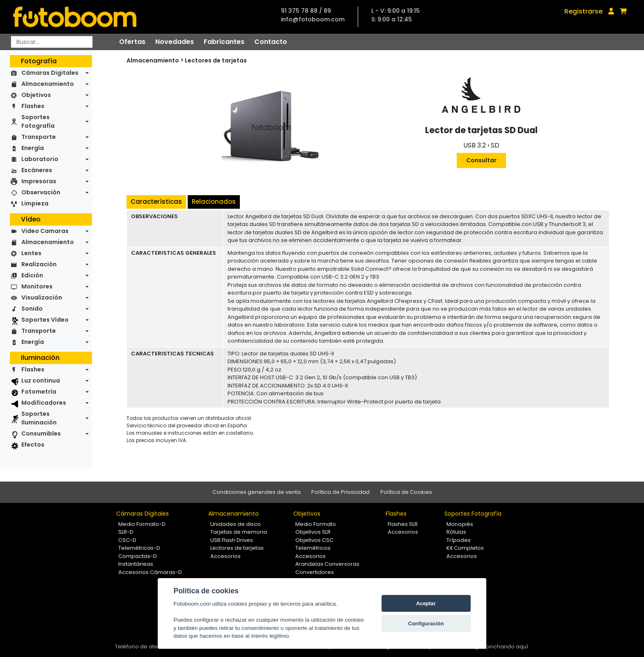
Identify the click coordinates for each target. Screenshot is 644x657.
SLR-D (126, 532)
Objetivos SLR (313, 532)
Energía (33, 148)
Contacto (271, 42)
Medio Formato (316, 524)
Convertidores (315, 572)
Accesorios (225, 556)
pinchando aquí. (507, 647)
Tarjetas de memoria (239, 532)
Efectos (33, 445)
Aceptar (426, 603)
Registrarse (583, 11)
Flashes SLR (403, 524)
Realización (39, 264)
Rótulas (456, 532)
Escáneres (37, 170)
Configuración (426, 624)
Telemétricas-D (139, 548)
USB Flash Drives (232, 540)
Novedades (175, 42)
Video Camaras (45, 231)
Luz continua (41, 380)
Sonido (32, 309)
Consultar (481, 160)
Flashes (33, 106)
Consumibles (41, 433)
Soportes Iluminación (39, 418)
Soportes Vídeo (45, 320)
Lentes (31, 253)
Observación (41, 192)
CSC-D (127, 540)
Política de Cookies (406, 492)
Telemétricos (313, 548)
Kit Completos (465, 548)
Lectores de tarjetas (216, 60)
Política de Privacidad (340, 492)
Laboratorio (40, 159)
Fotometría (39, 392)
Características (156, 202)
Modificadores (44, 403)
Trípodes (459, 540)
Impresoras (39, 181)
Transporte (39, 137)
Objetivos (36, 95)
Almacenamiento (48, 84)
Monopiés (460, 524)
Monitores (37, 286)
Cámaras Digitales (50, 73)
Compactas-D (138, 556)
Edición (32, 275)
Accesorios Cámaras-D (150, 572)
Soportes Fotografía (38, 121)
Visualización (42, 297)
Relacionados (214, 202)
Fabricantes (224, 42)
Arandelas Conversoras (327, 564)
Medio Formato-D (142, 524)
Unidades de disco (236, 524)
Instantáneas (136, 564)
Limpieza (35, 203)
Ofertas (132, 42)
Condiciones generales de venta (256, 492)
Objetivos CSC (314, 540)
